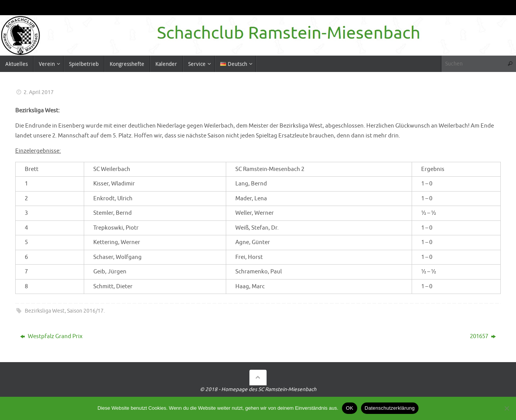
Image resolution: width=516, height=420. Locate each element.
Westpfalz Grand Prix (51, 336)
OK (349, 408)
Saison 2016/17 (85, 311)
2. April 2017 (39, 92)
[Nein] (506, 408)
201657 (483, 336)
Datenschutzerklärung (390, 408)
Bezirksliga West (45, 311)
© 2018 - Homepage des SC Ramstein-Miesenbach (258, 389)
